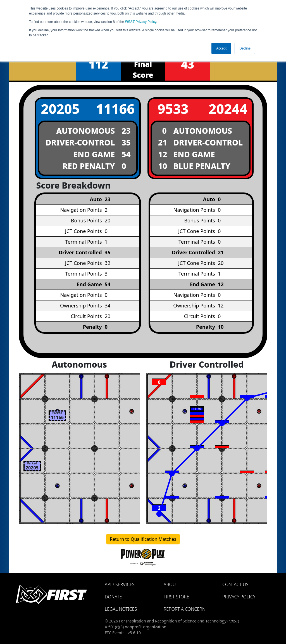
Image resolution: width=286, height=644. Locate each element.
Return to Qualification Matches (143, 539)
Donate (113, 597)
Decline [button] (245, 48)
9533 (173, 109)
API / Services (120, 584)
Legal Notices (121, 609)
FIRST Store (177, 597)
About (171, 584)
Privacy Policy (141, 22)
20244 (228, 109)
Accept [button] (221, 48)
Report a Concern (185, 609)
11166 (115, 109)
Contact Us (235, 584)
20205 (60, 109)
